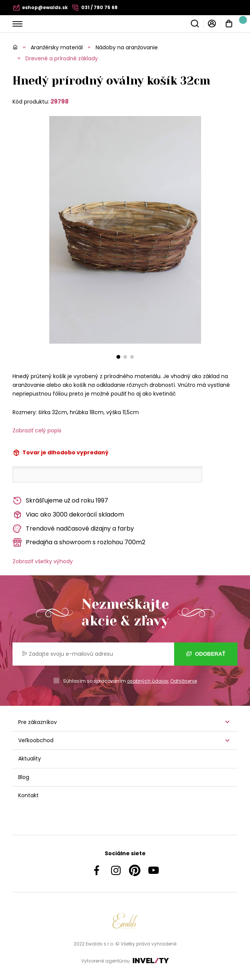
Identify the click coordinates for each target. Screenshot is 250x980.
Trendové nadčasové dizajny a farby (73, 529)
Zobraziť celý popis (37, 430)
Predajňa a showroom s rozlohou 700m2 (79, 543)
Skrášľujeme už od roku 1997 (60, 501)
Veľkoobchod (36, 740)
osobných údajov (148, 681)
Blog (24, 777)
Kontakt (28, 795)
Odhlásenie (184, 681)
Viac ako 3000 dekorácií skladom (68, 515)
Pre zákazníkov (38, 722)
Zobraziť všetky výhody (43, 561)
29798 (60, 101)
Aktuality (30, 759)
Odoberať (206, 654)
